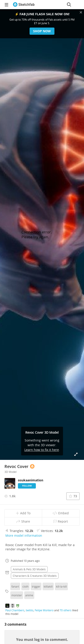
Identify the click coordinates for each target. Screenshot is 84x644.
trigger (36, 586)
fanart (15, 586)
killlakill (48, 586)
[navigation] (6, 4)
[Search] (69, 4)
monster (17, 595)
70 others (66, 610)
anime (29, 595)
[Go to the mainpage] (24, 4)
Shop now (42, 31)
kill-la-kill (61, 586)
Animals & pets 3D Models (29, 569)
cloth (25, 586)
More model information (24, 535)
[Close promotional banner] (81, 12)
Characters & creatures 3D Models (35, 576)
